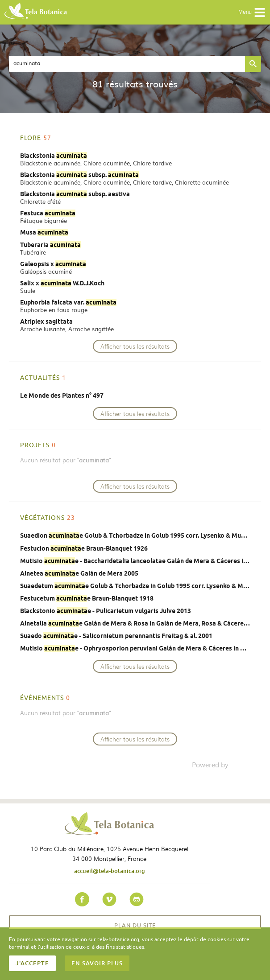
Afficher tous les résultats (135, 346)
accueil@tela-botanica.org (110, 871)
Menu (252, 12)
